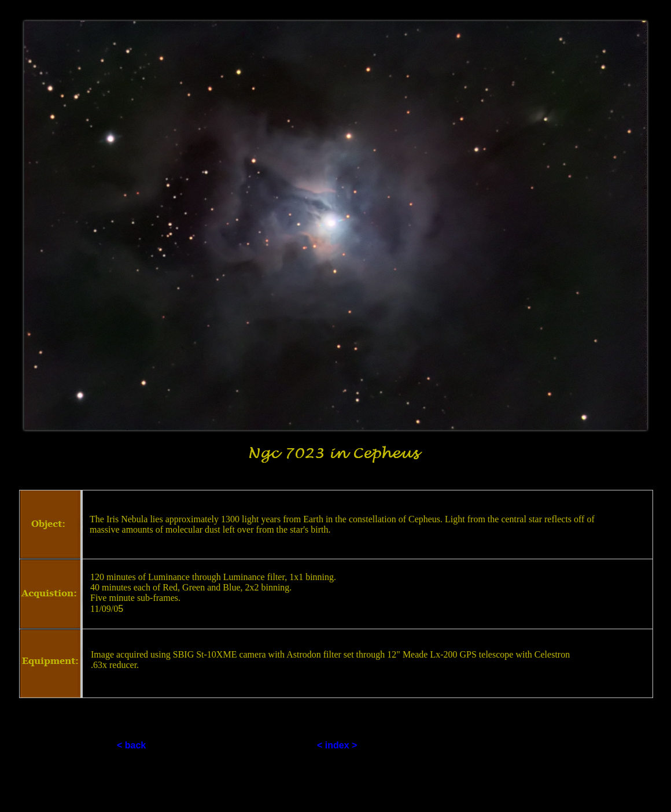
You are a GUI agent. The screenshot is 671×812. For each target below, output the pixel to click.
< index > (337, 745)
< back (131, 745)
